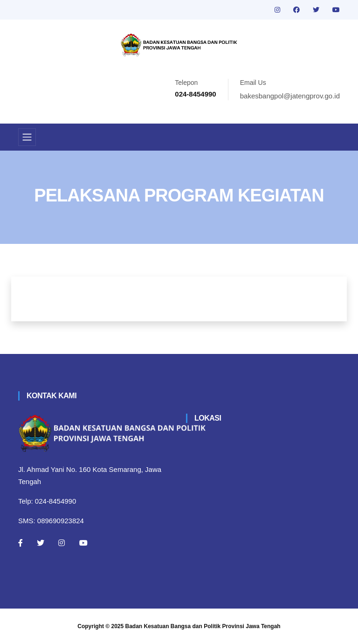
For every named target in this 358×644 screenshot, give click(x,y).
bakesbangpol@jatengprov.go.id (290, 96)
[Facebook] (21, 543)
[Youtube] (83, 543)
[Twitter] (41, 543)
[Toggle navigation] (27, 137)
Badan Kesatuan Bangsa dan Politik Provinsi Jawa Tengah (203, 626)
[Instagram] (62, 543)
